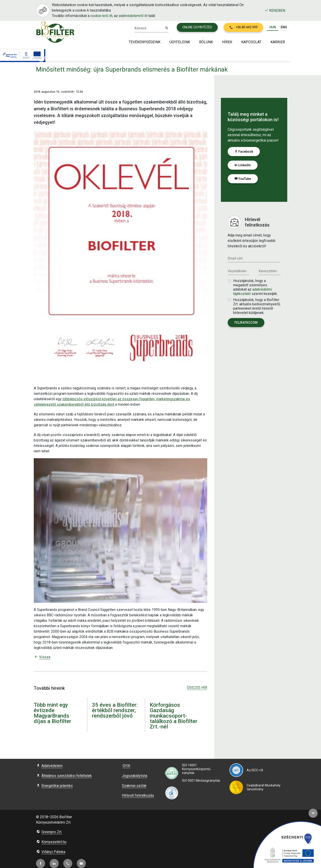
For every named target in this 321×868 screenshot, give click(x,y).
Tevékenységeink (145, 42)
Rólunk (206, 42)
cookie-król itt (101, 16)
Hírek (227, 42)
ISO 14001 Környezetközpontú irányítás (196, 769)
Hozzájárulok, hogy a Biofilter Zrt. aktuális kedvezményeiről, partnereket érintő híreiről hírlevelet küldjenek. (257, 306)
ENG (284, 27)
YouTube (243, 179)
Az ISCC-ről (255, 770)
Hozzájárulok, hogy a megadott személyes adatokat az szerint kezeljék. (255, 287)
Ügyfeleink (180, 42)
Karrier (278, 42)
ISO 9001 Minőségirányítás (201, 781)
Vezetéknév (237, 271)
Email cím (235, 258)
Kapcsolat (251, 42)
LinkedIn (243, 165)
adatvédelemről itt (133, 16)
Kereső (140, 28)
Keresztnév (268, 271)
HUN (273, 27)
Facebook (244, 152)
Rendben (275, 11)
